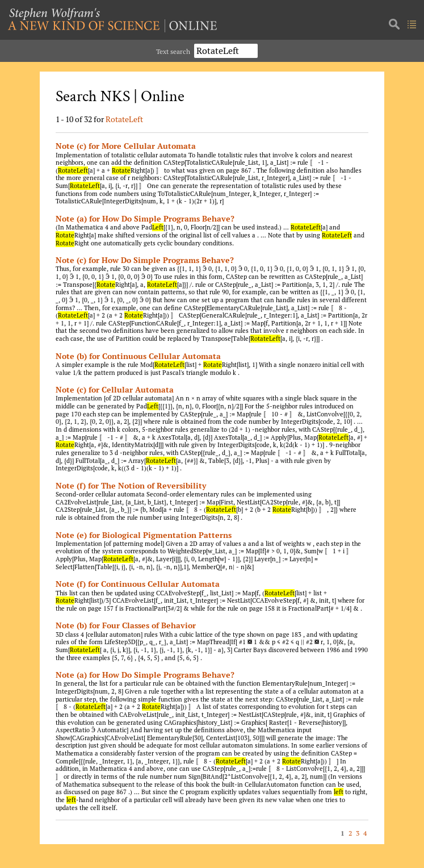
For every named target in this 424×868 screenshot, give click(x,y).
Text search (173, 51)
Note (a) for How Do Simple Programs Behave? (145, 218)
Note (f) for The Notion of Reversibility (131, 485)
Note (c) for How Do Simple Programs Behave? (145, 260)
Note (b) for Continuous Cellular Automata (138, 356)
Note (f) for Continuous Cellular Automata (138, 584)
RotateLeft (124, 119)
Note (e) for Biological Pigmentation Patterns (144, 535)
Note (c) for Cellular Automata (115, 389)
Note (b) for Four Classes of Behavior (126, 625)
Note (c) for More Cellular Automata (126, 146)
